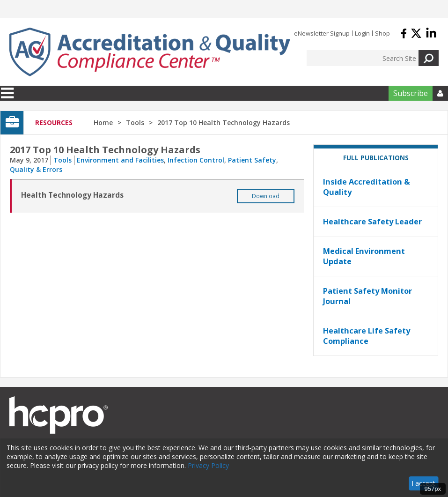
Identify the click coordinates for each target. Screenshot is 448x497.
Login (362, 33)
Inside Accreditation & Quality (367, 187)
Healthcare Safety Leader (372, 222)
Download (266, 196)
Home (103, 122)
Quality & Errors (36, 169)
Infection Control (196, 160)
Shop (382, 33)
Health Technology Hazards (72, 195)
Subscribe (411, 93)
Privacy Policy (208, 465)
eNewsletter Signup (322, 33)
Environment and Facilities (120, 160)
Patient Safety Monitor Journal (367, 296)
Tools (62, 160)
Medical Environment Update (364, 256)
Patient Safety (252, 160)
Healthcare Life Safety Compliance (367, 336)
